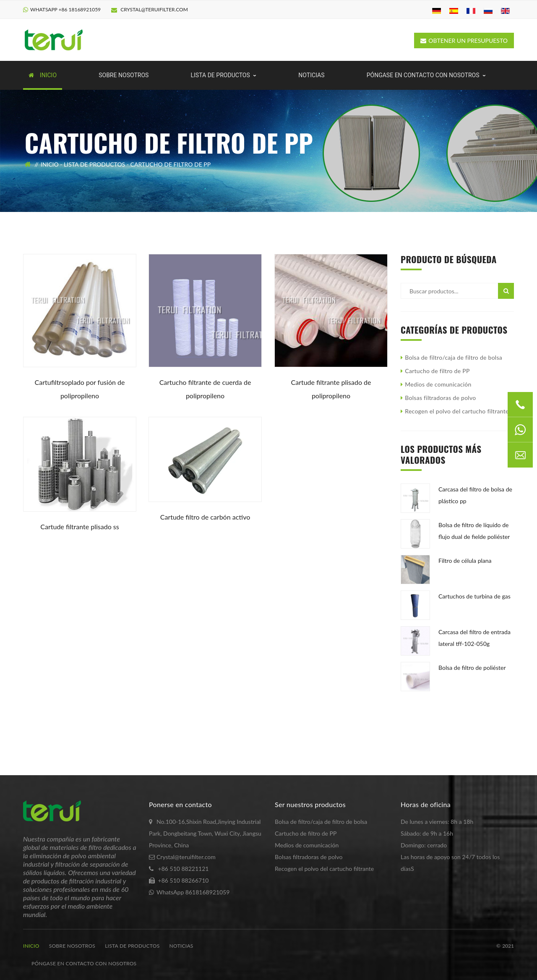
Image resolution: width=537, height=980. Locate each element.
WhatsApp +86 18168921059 (65, 9)
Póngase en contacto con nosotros (84, 963)
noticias (181, 946)
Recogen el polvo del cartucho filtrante (457, 411)
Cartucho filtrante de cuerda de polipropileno (205, 389)
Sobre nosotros (72, 946)
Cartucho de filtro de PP (171, 164)
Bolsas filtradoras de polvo (440, 398)
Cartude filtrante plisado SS (80, 527)
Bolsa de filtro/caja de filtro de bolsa (454, 357)
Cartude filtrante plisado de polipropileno (331, 389)
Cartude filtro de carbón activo (205, 517)
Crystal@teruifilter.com (150, 9)
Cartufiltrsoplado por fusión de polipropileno (80, 389)
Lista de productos (94, 164)
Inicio (50, 164)
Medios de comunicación (438, 384)
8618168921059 (208, 892)
